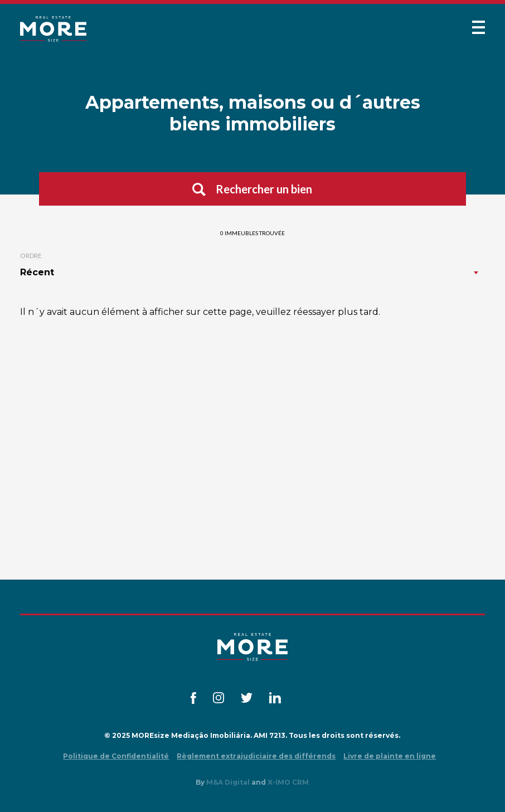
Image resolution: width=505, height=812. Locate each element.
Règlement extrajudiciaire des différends (256, 756)
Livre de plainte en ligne (390, 756)
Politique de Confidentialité (116, 756)
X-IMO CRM (288, 782)
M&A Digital (228, 782)
